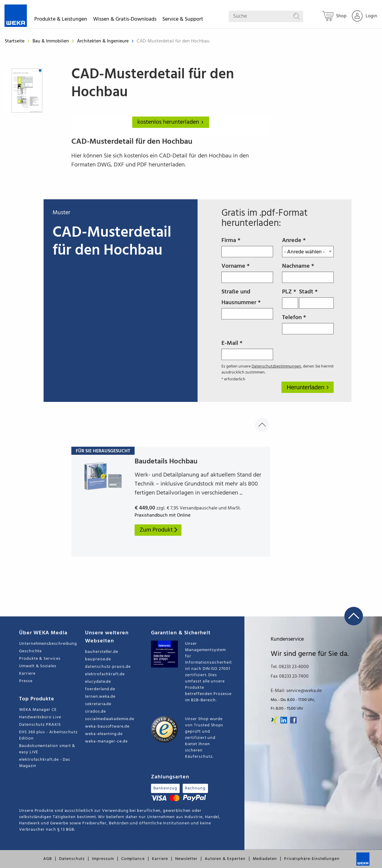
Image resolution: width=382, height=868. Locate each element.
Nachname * (308, 272)
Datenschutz (72, 859)
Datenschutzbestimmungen (276, 366)
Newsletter (186, 859)
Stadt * (316, 298)
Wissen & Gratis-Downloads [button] (125, 20)
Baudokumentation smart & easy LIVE (47, 749)
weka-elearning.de (104, 734)
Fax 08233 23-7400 (290, 676)
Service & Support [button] (183, 20)
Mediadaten (265, 859)
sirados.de (95, 712)
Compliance (133, 859)
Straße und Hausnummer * (247, 303)
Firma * (247, 247)
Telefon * (308, 324)
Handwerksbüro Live (40, 717)
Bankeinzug (165, 788)
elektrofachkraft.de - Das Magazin (45, 763)
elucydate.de (98, 682)
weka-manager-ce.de (106, 741)
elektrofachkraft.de (105, 674)
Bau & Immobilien (51, 41)
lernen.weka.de (100, 697)
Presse (26, 681)
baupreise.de (98, 659)
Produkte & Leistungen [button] (61, 20)
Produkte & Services (40, 659)
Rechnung (195, 788)
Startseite (15, 41)
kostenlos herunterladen (172, 122)
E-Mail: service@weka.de (296, 691)
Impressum (103, 859)
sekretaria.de (98, 704)
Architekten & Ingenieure (103, 41)
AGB (48, 859)
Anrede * (308, 247)
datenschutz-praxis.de (108, 667)
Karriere (27, 674)
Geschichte (30, 651)
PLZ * (290, 298)
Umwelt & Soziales (38, 666)
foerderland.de (100, 689)
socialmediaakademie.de (110, 719)
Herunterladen (306, 387)
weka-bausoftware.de (107, 727)
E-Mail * (247, 349)
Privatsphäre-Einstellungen (312, 859)
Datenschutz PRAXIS (40, 725)
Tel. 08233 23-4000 (290, 667)
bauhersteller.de (102, 652)
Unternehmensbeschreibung (48, 644)
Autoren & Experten (225, 859)
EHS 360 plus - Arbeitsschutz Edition (48, 735)
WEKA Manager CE (38, 710)
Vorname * (247, 272)
